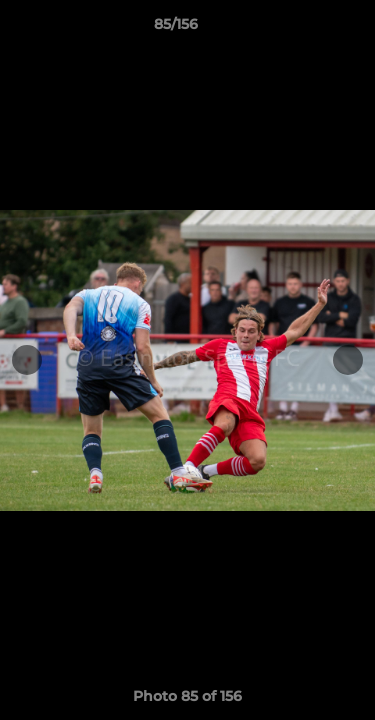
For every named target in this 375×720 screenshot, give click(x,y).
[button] (303, 29)
